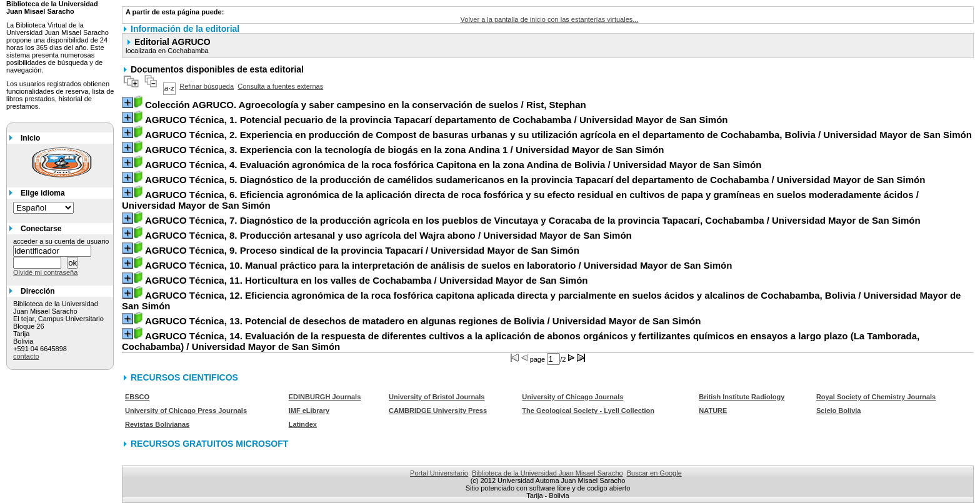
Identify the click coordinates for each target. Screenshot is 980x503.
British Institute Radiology (742, 397)
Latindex (303, 424)
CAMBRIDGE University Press (438, 411)
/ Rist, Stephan (366, 105)
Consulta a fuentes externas (280, 86)
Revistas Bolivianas (157, 424)
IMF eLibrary (309, 411)
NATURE (713, 411)
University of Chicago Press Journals (186, 411)
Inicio (30, 138)
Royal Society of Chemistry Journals (876, 397)
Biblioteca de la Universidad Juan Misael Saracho (547, 473)
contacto (26, 356)
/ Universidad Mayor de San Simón (437, 120)
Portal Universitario (439, 473)
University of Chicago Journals (572, 397)
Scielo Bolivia (839, 411)
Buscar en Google (654, 473)
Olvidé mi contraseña (45, 272)
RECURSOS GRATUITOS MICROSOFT (209, 444)
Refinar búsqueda (207, 86)
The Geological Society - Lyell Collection (588, 411)
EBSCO (137, 397)
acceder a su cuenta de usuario (61, 241)
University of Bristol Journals (437, 397)
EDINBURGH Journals (325, 397)
